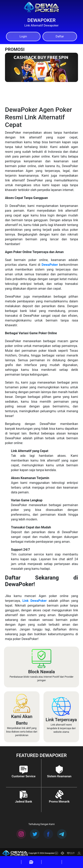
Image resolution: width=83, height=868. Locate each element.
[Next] (71, 58)
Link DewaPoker (35, 601)
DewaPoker (50, 265)
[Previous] (66, 58)
